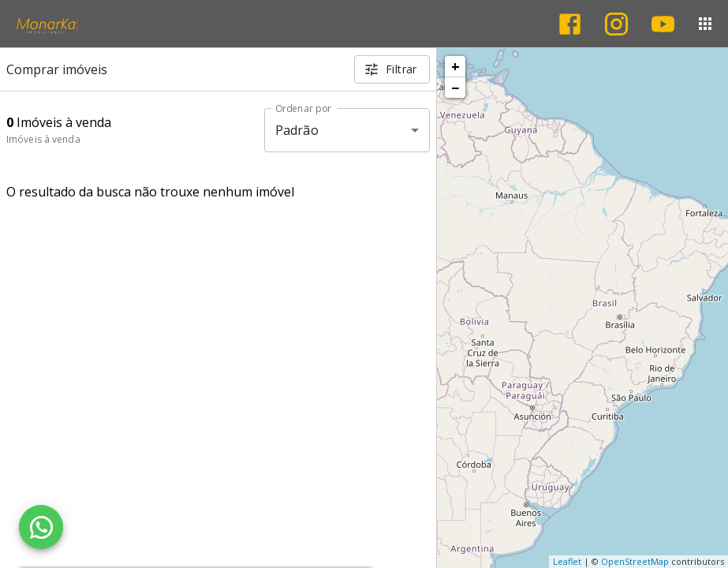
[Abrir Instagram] (616, 24)
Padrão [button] (297, 130)
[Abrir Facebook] (570, 24)
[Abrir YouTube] (663, 24)
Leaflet (567, 561)
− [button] (455, 88)
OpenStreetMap (635, 561)
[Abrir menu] (705, 24)
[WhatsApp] (41, 527)
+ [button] (455, 66)
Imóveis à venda (43, 139)
